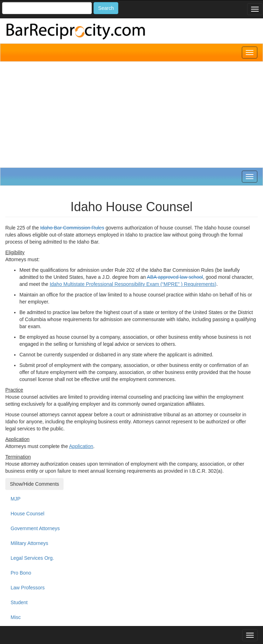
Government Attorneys (35, 528)
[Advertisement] (132, 115)
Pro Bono (21, 573)
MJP (16, 499)
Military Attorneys (29, 543)
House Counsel (28, 514)
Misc (16, 617)
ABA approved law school (175, 277)
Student (19, 602)
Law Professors (28, 588)
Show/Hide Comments (34, 484)
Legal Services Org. (32, 558)
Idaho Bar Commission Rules (72, 228)
